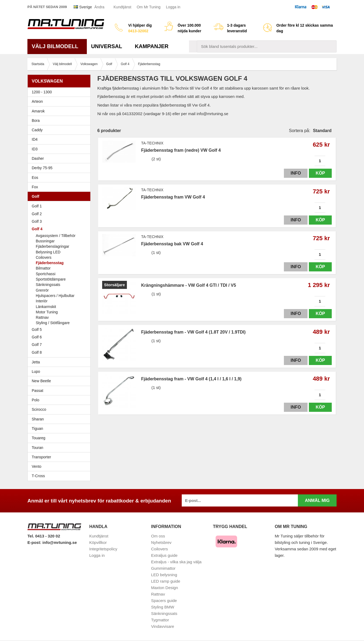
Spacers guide (164, 601)
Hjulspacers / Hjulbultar (55, 296)
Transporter (60, 457)
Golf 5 (60, 330)
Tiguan (60, 428)
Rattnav (42, 317)
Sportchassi (46, 274)
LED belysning (164, 575)
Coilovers (44, 257)
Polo (60, 400)
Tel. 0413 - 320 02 (44, 536)
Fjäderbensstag (50, 263)
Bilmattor (43, 268)
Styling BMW (163, 607)
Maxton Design (165, 588)
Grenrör (42, 290)
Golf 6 (60, 337)
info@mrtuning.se (60, 542)
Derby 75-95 (60, 168)
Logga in (173, 7)
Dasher (60, 158)
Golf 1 (60, 206)
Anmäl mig (317, 500)
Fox (60, 187)
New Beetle (60, 381)
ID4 (35, 139)
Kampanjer (152, 46)
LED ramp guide (166, 581)
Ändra (99, 7)
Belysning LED (48, 252)
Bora (60, 121)
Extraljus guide (164, 555)
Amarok (38, 111)
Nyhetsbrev (161, 542)
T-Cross (38, 476)
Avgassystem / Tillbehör (56, 236)
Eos (60, 178)
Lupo (60, 371)
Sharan (60, 419)
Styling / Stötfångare (53, 323)
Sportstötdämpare (51, 279)
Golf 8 (37, 352)
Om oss (158, 536)
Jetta (60, 362)
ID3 (35, 149)
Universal (109, 46)
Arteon (37, 101)
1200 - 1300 (42, 92)
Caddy (60, 130)
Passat (60, 391)
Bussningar (45, 241)
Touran (60, 448)
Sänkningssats (48, 285)
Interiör (42, 301)
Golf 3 (60, 221)
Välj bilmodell (57, 46)
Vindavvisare (163, 626)
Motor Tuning (62, 312)
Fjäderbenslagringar (53, 246)
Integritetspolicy (103, 549)
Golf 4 (60, 229)
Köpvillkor (98, 542)
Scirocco (60, 409)
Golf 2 (60, 214)
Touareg (39, 438)
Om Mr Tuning (149, 7)
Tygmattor (160, 620)
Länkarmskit (46, 307)
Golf (60, 196)
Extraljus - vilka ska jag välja (176, 562)
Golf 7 (60, 345)
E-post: (35, 542)
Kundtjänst (122, 7)
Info (296, 173)
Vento (60, 466)
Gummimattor (163, 568)
